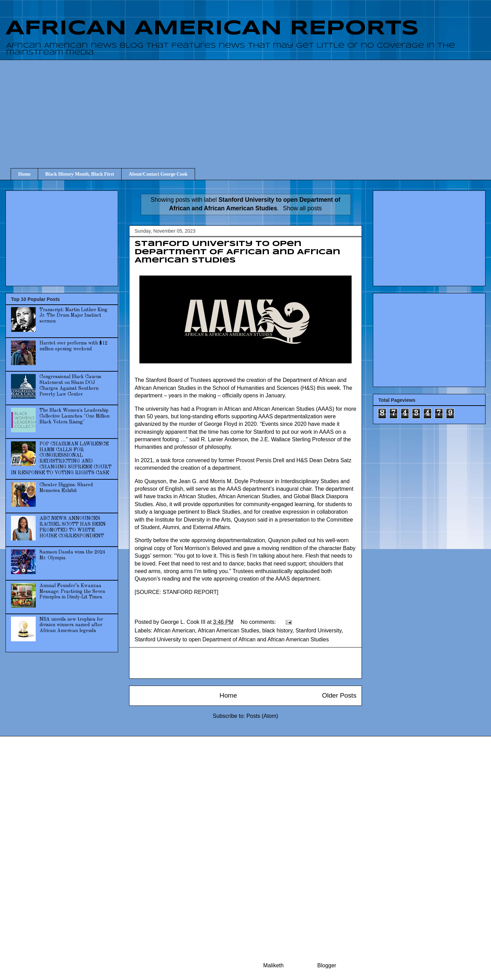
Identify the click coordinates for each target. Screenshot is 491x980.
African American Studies (229, 631)
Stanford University (318, 631)
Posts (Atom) (262, 716)
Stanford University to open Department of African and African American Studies (237, 252)
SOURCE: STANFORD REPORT (176, 592)
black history (277, 631)
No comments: (259, 622)
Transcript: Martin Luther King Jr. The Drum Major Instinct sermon (73, 316)
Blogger (327, 965)
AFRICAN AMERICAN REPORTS (212, 28)
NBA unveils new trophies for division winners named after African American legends (71, 625)
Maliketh (274, 965)
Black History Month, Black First (80, 174)
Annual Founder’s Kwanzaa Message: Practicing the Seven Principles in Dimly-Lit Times (72, 592)
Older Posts (339, 695)
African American (174, 631)
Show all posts (302, 208)
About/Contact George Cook (158, 174)
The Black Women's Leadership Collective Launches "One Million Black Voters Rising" (75, 416)
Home (24, 174)
